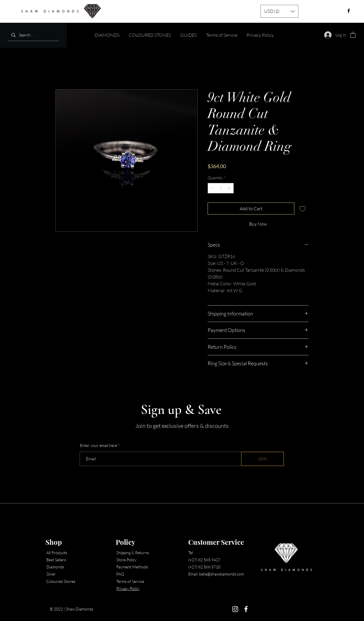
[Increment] (229, 188)
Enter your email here (99, 445)
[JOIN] (262, 459)
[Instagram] (235, 609)
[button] (279, 11)
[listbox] (279, 11)
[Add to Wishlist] (303, 209)
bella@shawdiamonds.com (222, 574)
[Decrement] (212, 188)
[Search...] (33, 35)
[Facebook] (246, 609)
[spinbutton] (221, 188)
